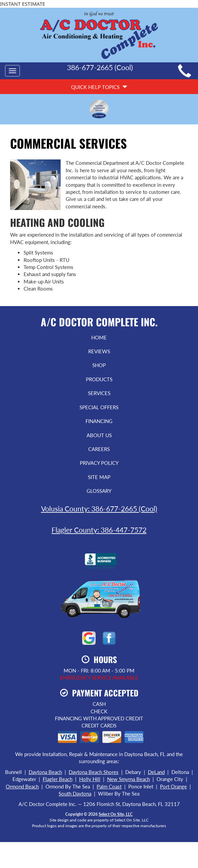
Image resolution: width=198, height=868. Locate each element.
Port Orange (173, 786)
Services (99, 393)
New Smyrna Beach (128, 779)
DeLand (156, 772)
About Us (99, 435)
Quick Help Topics (99, 87)
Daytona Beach (45, 772)
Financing (99, 421)
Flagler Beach (58, 779)
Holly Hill (90, 779)
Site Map (99, 477)
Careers (99, 449)
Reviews (99, 351)
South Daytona (75, 794)
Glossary (99, 491)
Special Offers (99, 407)
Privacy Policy (99, 463)
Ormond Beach (22, 786)
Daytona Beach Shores (94, 772)
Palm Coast (109, 786)
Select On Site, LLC (116, 814)
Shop (99, 365)
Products (99, 379)
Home (99, 337)
